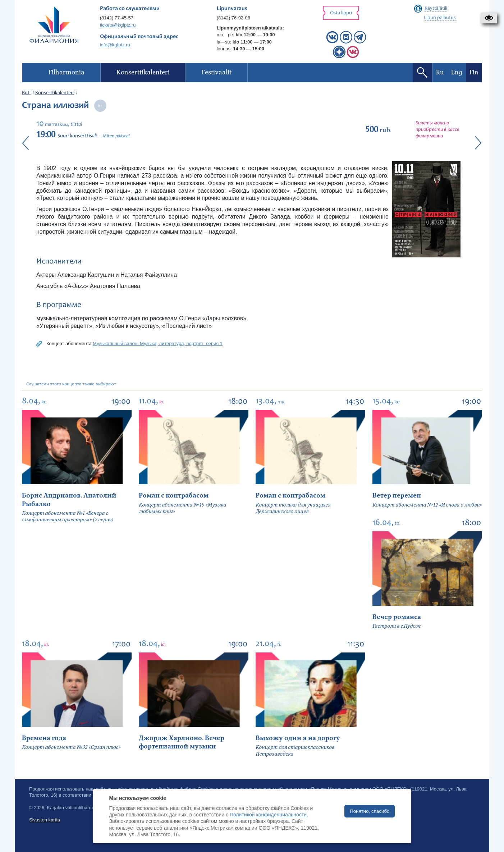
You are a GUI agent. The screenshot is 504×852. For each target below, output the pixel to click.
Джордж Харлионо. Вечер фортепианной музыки (182, 742)
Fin (474, 72)
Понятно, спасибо (370, 811)
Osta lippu (341, 13)
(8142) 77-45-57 (117, 18)
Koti (26, 93)
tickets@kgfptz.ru (118, 25)
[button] (489, 18)
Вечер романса (397, 617)
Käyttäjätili (436, 9)
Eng (457, 72)
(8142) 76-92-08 (233, 18)
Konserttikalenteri (54, 93)
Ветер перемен (397, 496)
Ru (440, 72)
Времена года (44, 738)
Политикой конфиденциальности (268, 815)
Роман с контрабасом (174, 496)
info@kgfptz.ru (115, 45)
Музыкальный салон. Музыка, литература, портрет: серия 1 (158, 343)
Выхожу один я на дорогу (298, 738)
